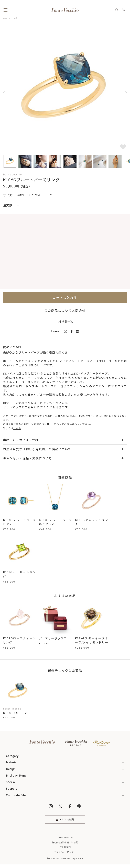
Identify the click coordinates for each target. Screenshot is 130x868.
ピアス (45, 403)
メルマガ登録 (65, 820)
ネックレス (29, 403)
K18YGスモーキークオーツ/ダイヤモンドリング (91, 642)
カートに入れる (65, 297)
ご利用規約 (65, 847)
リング (14, 18)
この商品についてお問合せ (65, 310)
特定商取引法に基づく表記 (65, 842)
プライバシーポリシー (65, 852)
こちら (17, 428)
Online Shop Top (65, 837)
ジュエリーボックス (53, 638)
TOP (5, 18)
